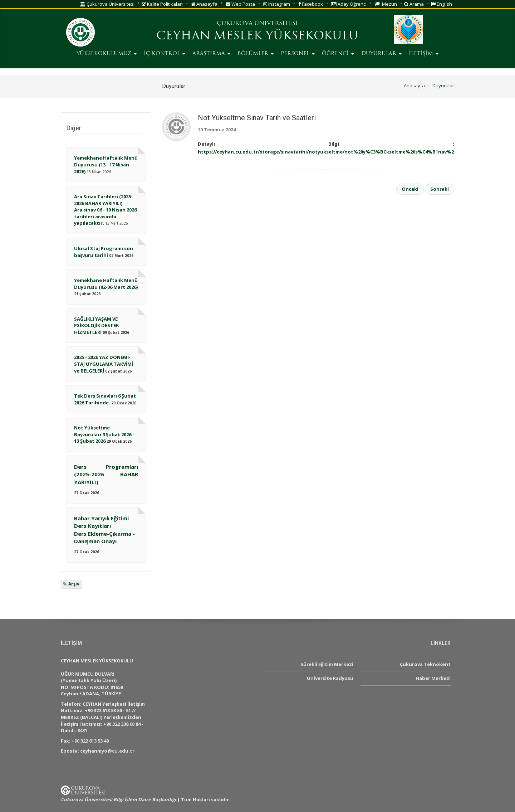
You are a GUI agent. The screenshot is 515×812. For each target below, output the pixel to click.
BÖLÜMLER (256, 54)
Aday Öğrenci (349, 4)
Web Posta (240, 4)
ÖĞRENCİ (338, 54)
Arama (414, 4)
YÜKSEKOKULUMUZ (107, 54)
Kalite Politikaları (162, 4)
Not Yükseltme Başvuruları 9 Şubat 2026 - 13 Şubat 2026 (104, 434)
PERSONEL (298, 54)
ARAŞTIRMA (211, 54)
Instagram (277, 4)
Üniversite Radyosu (330, 678)
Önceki (410, 189)
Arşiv (74, 584)
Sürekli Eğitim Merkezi (327, 664)
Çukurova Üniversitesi (107, 4)
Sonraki (440, 189)
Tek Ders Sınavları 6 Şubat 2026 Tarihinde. (105, 399)
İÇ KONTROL (165, 54)
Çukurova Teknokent (425, 664)
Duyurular (443, 86)
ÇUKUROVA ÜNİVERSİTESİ (257, 24)
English (442, 4)
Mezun (386, 4)
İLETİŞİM (424, 54)
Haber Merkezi (433, 678)
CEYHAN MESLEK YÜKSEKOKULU (257, 37)
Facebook (311, 4)
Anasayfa (204, 4)
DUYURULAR (381, 54)
